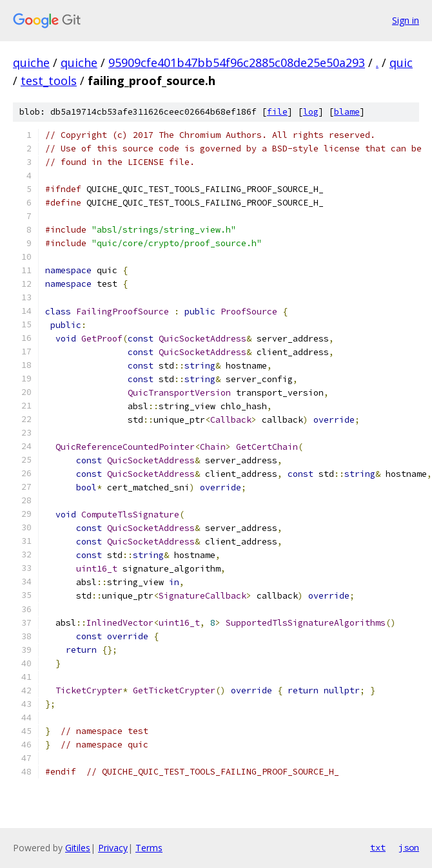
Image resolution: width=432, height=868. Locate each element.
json (409, 847)
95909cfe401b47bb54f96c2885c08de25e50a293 (237, 63)
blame (347, 112)
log (311, 112)
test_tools (49, 81)
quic (401, 63)
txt (378, 847)
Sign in (406, 20)
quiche (31, 63)
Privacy (113, 848)
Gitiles (78, 848)
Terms (149, 848)
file (277, 112)
